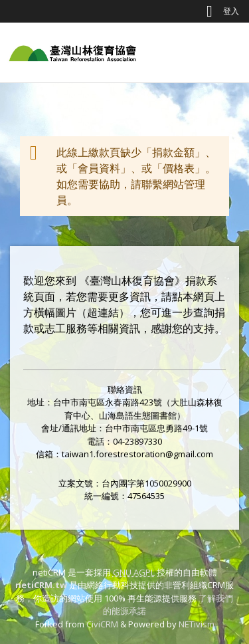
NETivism (197, 624)
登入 (231, 11)
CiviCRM (102, 624)
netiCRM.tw (41, 585)
